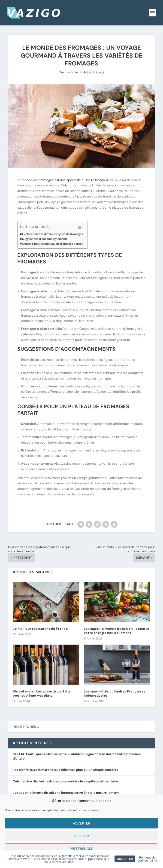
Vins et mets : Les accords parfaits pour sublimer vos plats (42, 693)
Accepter (81, 823)
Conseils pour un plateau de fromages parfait (52, 244)
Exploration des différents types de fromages (53, 234)
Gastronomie (68, 72)
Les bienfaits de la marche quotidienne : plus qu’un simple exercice (65, 770)
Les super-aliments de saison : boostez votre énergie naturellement (116, 631)
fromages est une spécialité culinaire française (74, 180)
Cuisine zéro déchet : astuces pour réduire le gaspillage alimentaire (65, 781)
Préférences (81, 849)
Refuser (82, 836)
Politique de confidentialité (147, 859)
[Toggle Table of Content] (78, 228)
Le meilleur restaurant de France (40, 629)
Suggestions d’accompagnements (45, 239)
